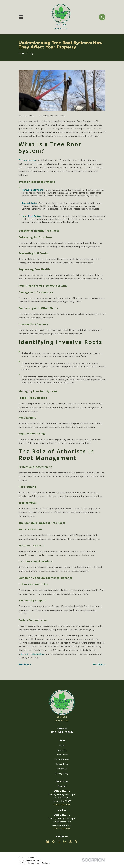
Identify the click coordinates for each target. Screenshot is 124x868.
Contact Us (62, 769)
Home (62, 745)
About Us (62, 750)
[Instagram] (65, 841)
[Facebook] (59, 841)
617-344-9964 (62, 732)
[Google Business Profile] (48, 841)
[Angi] (70, 841)
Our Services (62, 755)
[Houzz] (76, 841)
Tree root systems (27, 160)
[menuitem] (22, 863)
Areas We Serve (62, 759)
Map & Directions (62, 805)
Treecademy (62, 764)
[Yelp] (54, 841)
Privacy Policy (62, 773)
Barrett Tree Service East (33, 654)
